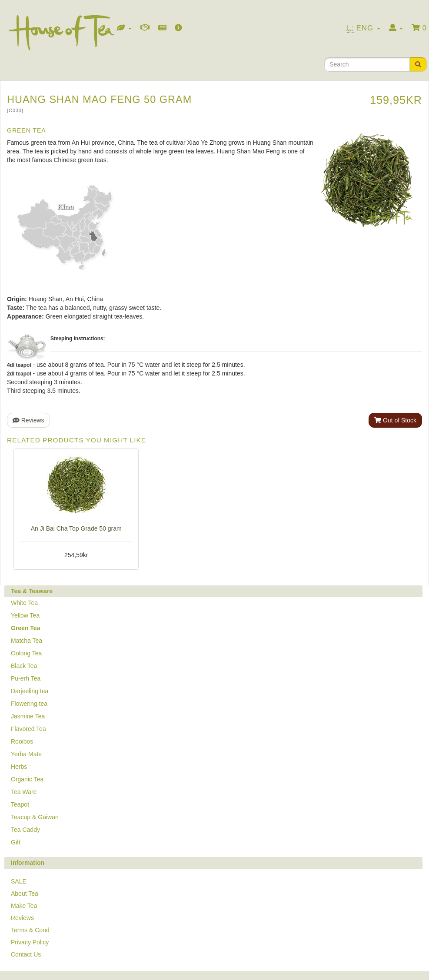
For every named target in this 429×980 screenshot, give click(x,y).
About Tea (25, 894)
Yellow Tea (25, 615)
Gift (16, 842)
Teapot (20, 804)
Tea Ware (24, 792)
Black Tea (24, 666)
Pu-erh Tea (26, 678)
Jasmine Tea (28, 716)
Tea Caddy (25, 830)
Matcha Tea (27, 641)
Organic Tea (27, 779)
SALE (19, 881)
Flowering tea (29, 704)
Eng (364, 28)
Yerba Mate (26, 754)
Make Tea (24, 906)
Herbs (19, 767)
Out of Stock (395, 420)
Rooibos (22, 741)
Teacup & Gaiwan (35, 817)
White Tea (24, 603)
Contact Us (26, 954)
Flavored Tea (28, 729)
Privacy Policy (30, 942)
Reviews (28, 420)
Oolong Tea (26, 653)
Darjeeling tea (30, 691)
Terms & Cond (30, 930)
